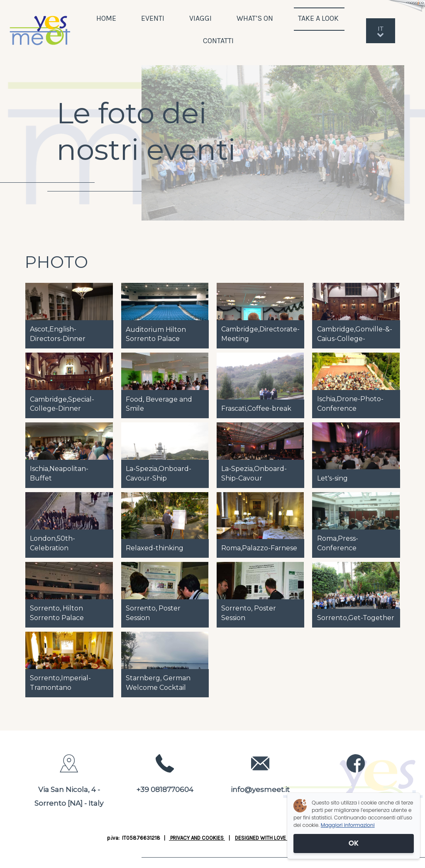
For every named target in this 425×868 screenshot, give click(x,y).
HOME (106, 18)
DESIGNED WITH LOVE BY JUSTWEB (276, 838)
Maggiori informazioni (348, 825)
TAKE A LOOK (319, 18)
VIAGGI (200, 18)
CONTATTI (218, 41)
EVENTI (153, 18)
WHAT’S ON (255, 18)
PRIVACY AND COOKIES (197, 838)
